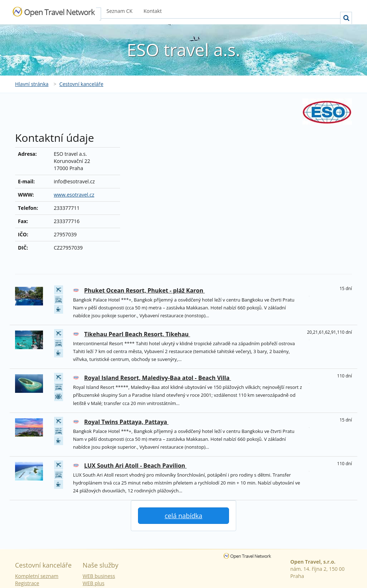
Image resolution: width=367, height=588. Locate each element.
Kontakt (152, 11)
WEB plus (94, 583)
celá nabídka (183, 516)
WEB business (99, 576)
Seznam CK (119, 11)
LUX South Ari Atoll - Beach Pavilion (135, 466)
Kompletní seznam (37, 576)
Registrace (27, 583)
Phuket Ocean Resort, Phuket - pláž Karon (145, 290)
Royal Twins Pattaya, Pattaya (127, 422)
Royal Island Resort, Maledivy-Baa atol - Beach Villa (158, 378)
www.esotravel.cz (74, 195)
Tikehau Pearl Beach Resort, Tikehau (137, 334)
